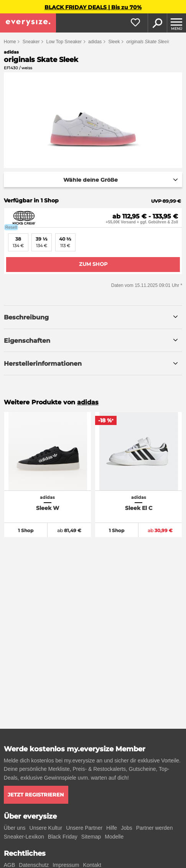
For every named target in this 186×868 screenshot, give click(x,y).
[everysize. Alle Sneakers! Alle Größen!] (28, 23)
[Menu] (176, 23)
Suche (157, 23)
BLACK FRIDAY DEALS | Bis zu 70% (93, 7)
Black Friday (63, 837)
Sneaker (31, 42)
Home (10, 42)
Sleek (114, 42)
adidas (95, 42)
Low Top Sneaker (64, 42)
